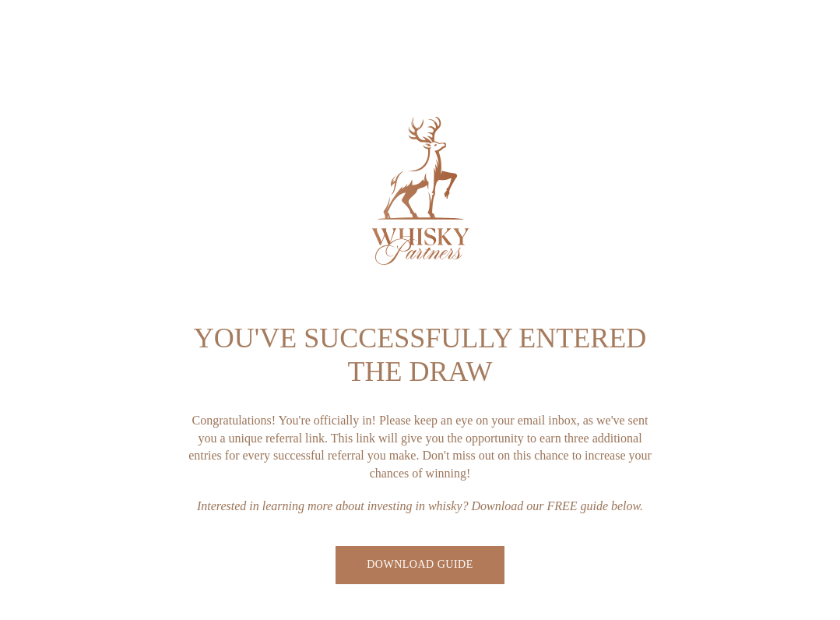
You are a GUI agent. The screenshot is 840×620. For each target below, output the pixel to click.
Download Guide (420, 564)
